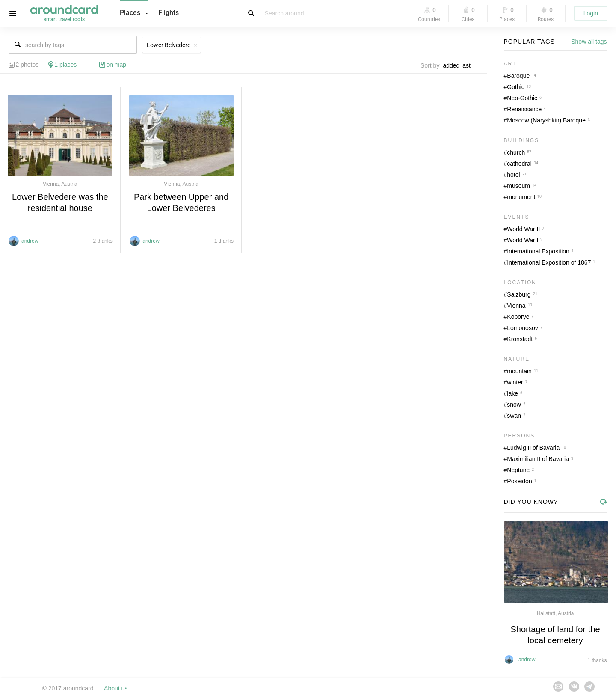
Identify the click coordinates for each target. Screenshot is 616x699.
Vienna (516, 306)
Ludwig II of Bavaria (533, 448)
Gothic (515, 87)
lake (512, 393)
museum (518, 186)
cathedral (519, 164)
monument (521, 197)
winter (515, 382)
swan (514, 416)
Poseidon (519, 481)
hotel (513, 175)
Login (591, 13)
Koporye (518, 317)
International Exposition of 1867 (549, 262)
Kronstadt (520, 339)
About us (116, 688)
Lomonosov (522, 328)
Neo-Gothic (522, 98)
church (516, 152)
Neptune (518, 470)
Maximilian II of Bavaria (538, 459)
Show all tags (589, 42)
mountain (519, 371)
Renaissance (524, 109)
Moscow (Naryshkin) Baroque (546, 120)
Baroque (518, 76)
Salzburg (519, 294)
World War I (523, 240)
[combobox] (459, 65)
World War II (523, 229)
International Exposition (538, 251)
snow (514, 405)
